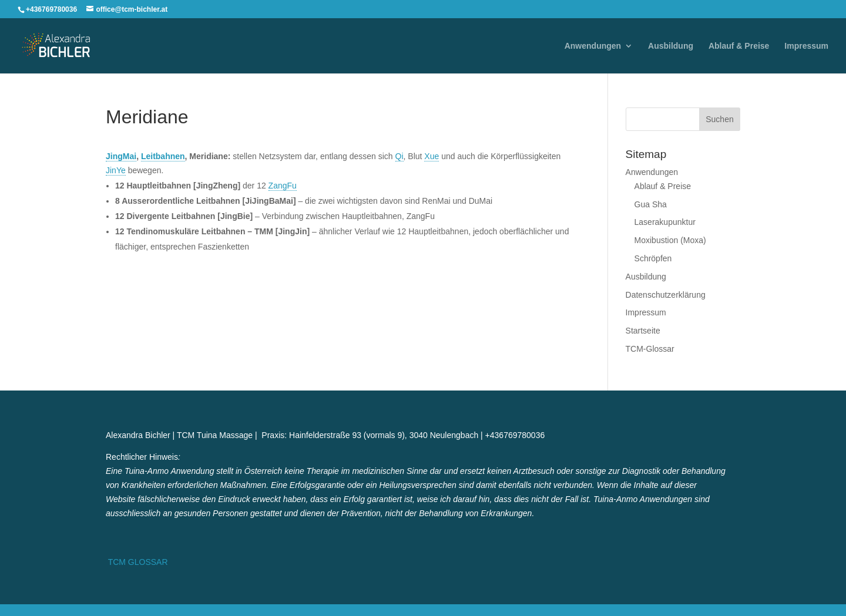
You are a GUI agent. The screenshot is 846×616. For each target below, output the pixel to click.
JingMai (121, 156)
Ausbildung (671, 46)
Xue (432, 156)
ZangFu (283, 186)
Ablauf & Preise (739, 46)
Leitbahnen (163, 156)
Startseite (643, 331)
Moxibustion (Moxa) (670, 240)
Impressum (806, 46)
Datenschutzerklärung (666, 295)
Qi (399, 156)
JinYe (116, 170)
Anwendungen (593, 46)
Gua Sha (651, 204)
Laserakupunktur (665, 222)
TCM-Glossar (650, 349)
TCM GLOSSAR (137, 562)
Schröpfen (653, 258)
